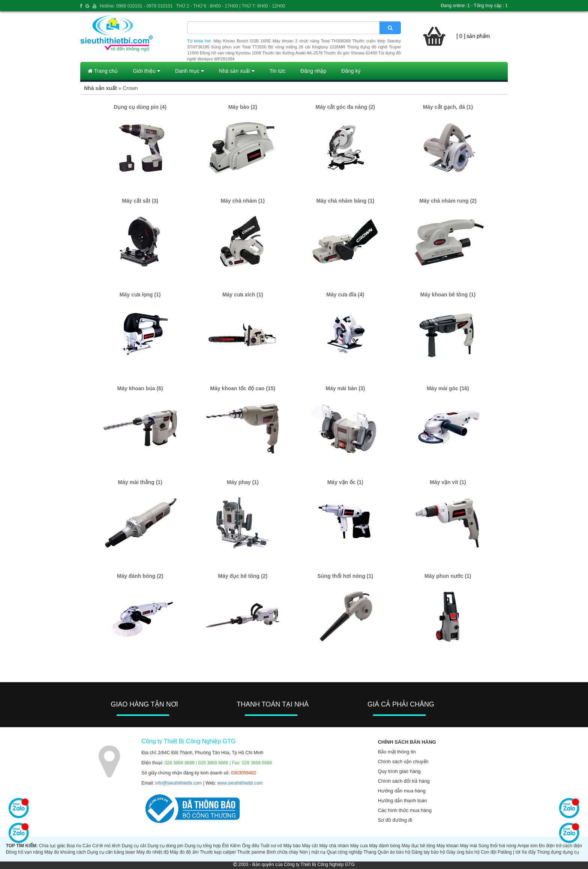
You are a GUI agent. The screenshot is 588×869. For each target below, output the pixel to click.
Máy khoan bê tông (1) (448, 295)
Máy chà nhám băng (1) (345, 201)
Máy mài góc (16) (448, 388)
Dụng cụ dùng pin (165, 846)
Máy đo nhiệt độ (153, 852)
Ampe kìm (528, 846)
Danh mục (190, 71)
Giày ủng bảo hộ (463, 852)
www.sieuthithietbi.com (240, 783)
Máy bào (292, 846)
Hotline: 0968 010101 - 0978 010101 (136, 6)
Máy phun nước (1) (448, 576)
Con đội (489, 852)
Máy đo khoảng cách (65, 852)
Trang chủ (103, 71)
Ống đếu (250, 846)
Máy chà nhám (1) (242, 201)
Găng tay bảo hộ (428, 852)
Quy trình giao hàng (399, 771)
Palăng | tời (509, 852)
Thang (370, 852)
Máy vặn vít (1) (448, 482)
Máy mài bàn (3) (345, 388)
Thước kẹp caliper (218, 852)
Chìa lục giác (52, 846)
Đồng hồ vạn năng (25, 852)
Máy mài (468, 846)
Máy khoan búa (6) (140, 388)
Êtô (225, 846)
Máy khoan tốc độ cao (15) (243, 388)
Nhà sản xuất (237, 71)
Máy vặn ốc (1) (345, 482)
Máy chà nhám (334, 846)
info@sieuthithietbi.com (178, 783)
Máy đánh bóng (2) (140, 576)
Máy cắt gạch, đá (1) (448, 107)
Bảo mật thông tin (397, 752)
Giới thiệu (146, 71)
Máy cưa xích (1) (243, 295)
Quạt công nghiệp (344, 852)
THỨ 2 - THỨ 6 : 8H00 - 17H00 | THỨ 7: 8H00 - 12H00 (230, 6)
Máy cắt (310, 846)
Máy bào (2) (243, 107)
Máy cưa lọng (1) (140, 295)
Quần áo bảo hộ (394, 852)
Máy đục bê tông (418, 846)
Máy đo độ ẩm (184, 852)
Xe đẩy (529, 852)
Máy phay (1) (243, 482)
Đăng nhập (313, 71)
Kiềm (235, 846)
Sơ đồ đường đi (395, 820)
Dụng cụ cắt (134, 846)
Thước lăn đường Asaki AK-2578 (292, 53)
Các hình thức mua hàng (404, 810)
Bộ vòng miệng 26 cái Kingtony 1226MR (307, 47)
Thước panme (251, 852)
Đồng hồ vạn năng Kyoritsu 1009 (230, 53)
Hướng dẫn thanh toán (402, 801)
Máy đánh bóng (385, 846)
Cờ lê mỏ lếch (106, 846)
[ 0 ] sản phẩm (473, 36)
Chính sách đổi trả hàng (404, 781)
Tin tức (278, 71)
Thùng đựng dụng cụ (558, 852)
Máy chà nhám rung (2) (448, 201)
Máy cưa (359, 846)
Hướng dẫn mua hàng (401, 791)
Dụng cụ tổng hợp (203, 846)
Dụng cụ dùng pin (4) (140, 107)
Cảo (87, 846)
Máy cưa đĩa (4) (345, 295)
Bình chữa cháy (282, 852)
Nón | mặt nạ (312, 852)
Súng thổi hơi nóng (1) (345, 576)
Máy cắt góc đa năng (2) (345, 107)
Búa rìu (74, 846)
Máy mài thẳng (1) (140, 482)
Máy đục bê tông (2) (243, 576)
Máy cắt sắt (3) (140, 201)
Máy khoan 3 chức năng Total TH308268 (312, 41)
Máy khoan (448, 846)
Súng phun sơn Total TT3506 (239, 47)
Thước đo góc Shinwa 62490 (350, 53)
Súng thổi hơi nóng (497, 846)
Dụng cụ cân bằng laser (111, 852)
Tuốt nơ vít (271, 846)
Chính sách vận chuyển (403, 762)
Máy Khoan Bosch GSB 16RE (242, 41)
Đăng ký (351, 71)
